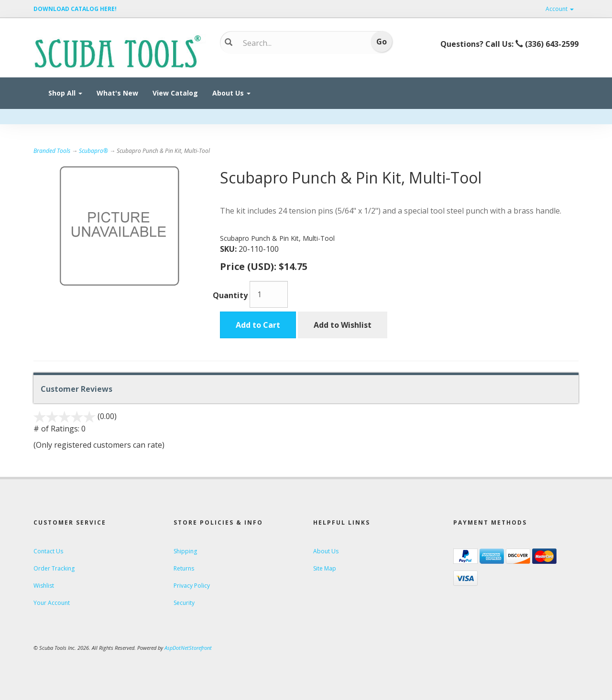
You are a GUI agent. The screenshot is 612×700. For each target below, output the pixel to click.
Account (560, 9)
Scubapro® (93, 151)
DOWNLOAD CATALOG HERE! (75, 9)
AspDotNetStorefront (188, 648)
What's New (117, 93)
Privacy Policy (192, 586)
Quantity (230, 295)
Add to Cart (258, 325)
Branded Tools (52, 151)
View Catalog (175, 93)
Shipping (185, 551)
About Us (231, 93)
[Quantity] (269, 294)
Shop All (65, 93)
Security (184, 603)
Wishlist (44, 586)
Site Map (325, 568)
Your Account (52, 603)
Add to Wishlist (343, 325)
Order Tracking (54, 568)
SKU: (229, 249)
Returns (184, 568)
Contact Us (48, 551)
